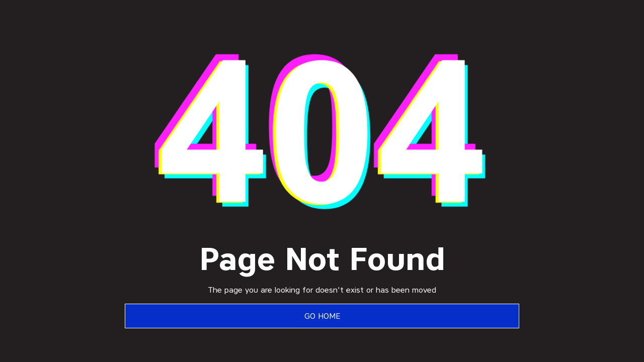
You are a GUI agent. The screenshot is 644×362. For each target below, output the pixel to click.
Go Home (322, 316)
